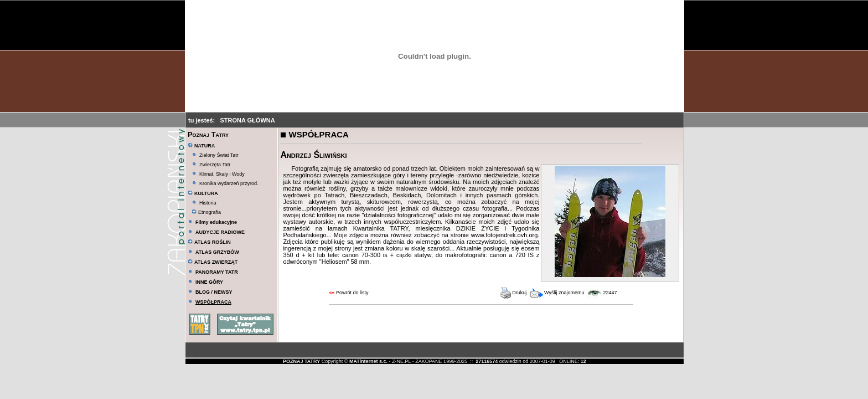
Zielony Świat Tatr (219, 155)
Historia (208, 203)
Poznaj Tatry (208, 134)
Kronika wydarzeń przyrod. (229, 183)
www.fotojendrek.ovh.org (504, 235)
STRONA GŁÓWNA (247, 120)
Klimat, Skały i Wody (222, 174)
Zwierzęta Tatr (215, 165)
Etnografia (206, 212)
